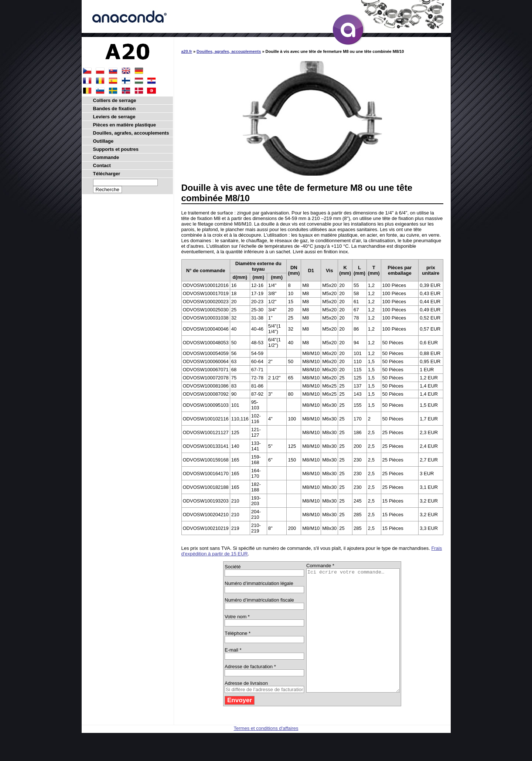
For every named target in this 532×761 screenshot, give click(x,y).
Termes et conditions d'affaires (266, 753)
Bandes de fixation (115, 109)
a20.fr (187, 51)
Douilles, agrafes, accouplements (229, 51)
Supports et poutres (116, 149)
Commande (106, 157)
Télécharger (107, 174)
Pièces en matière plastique (125, 125)
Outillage (103, 141)
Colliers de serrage (115, 100)
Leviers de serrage (114, 117)
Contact (102, 165)
